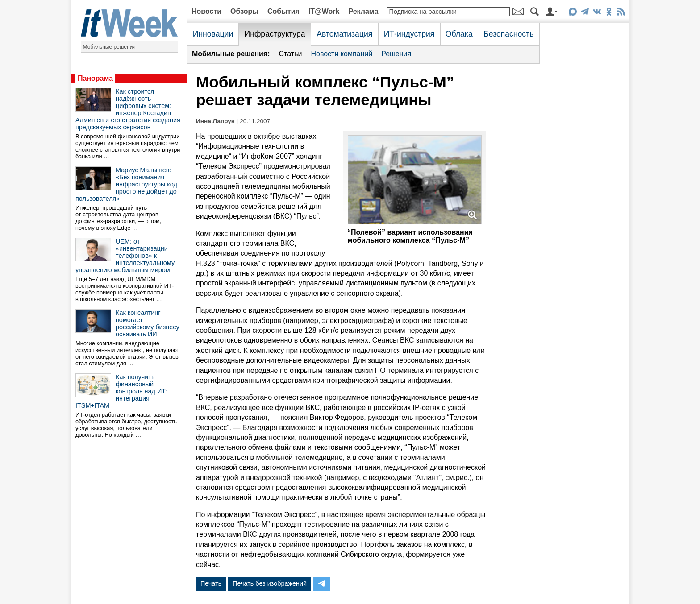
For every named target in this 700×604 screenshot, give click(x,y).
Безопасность (508, 34)
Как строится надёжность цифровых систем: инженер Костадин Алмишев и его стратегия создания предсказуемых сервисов (128, 109)
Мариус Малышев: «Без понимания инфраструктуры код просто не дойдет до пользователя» (126, 184)
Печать (211, 583)
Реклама (363, 11)
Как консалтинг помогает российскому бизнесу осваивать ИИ (148, 323)
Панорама (95, 78)
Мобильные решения (109, 47)
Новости (206, 11)
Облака (459, 34)
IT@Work (324, 11)
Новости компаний (342, 54)
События (283, 11)
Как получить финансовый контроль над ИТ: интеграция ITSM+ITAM (121, 391)
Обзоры (244, 11)
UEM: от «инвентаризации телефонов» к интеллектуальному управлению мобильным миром (125, 256)
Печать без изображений (270, 583)
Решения (396, 54)
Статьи (291, 54)
